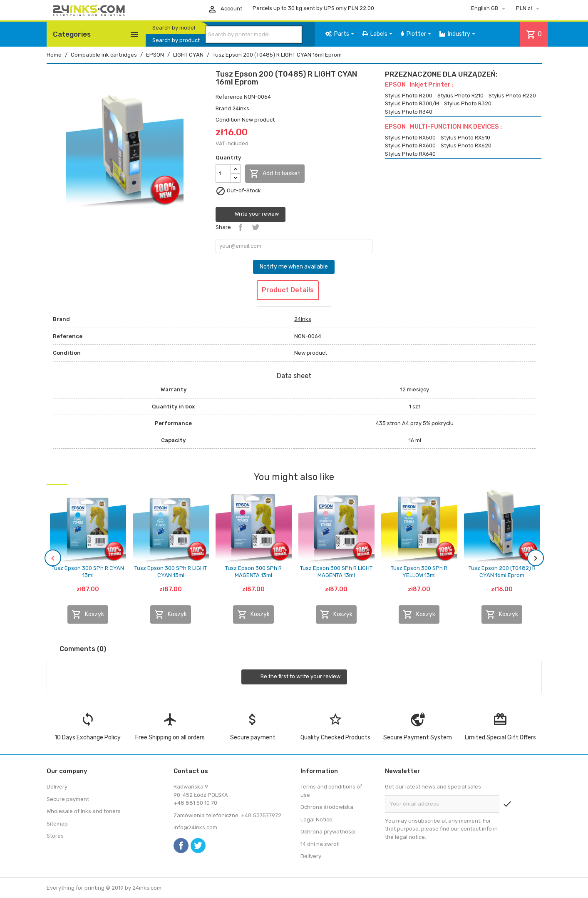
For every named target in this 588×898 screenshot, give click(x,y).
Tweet (256, 227)
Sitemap (57, 824)
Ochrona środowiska (327, 807)
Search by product (176, 40)
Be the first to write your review (294, 677)
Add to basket (275, 174)
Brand (223, 108)
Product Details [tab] (288, 290)
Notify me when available (294, 267)
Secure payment (68, 799)
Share (241, 227)
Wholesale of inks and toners (84, 811)
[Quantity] (223, 174)
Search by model (174, 28)
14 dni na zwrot (320, 844)
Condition (228, 120)
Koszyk (88, 614)
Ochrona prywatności (328, 832)
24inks (241, 108)
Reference (229, 97)
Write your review (251, 214)
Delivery (57, 787)
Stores (55, 836)
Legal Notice (316, 820)
